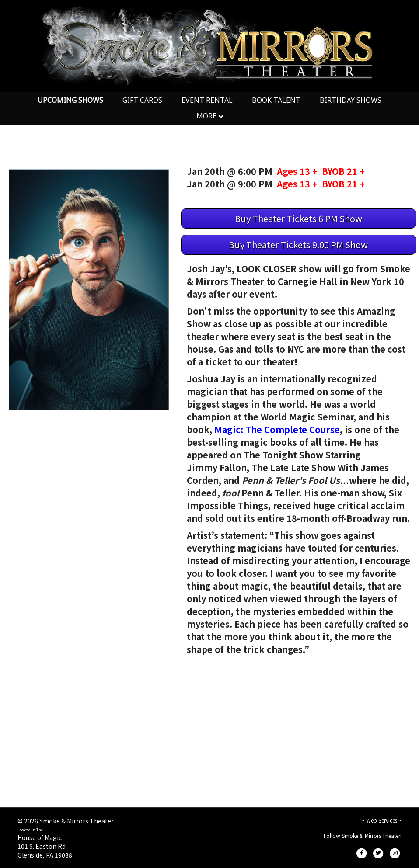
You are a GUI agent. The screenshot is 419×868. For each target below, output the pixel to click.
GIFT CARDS (142, 100)
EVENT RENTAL (207, 100)
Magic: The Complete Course (277, 429)
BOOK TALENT (276, 100)
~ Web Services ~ (382, 820)
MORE (206, 116)
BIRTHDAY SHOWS (351, 100)
